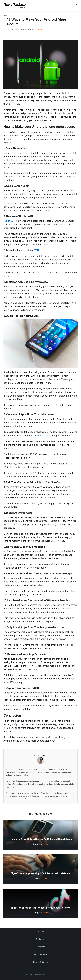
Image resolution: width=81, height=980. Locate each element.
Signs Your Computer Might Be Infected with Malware (41, 873)
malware (38, 436)
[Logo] (16, 4)
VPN (37, 250)
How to (45, 844)
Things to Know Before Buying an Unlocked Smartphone (41, 839)
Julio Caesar (39, 29)
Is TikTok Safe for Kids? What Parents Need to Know (40, 908)
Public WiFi (10, 221)
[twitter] (40, 967)
